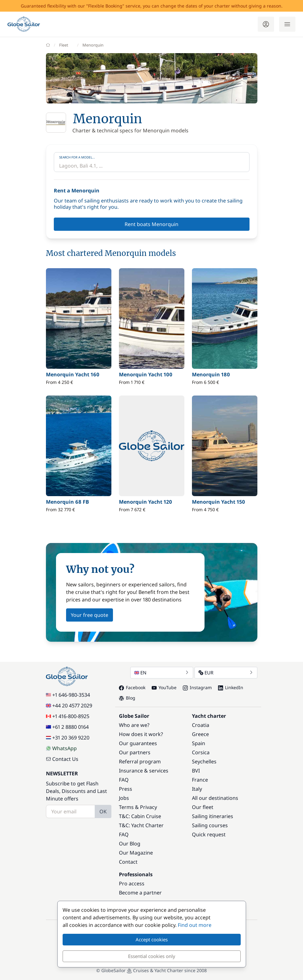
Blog (127, 698)
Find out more (195, 925)
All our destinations (215, 798)
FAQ (124, 780)
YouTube (164, 687)
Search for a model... (77, 157)
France (200, 780)
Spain (199, 743)
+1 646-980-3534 (68, 695)
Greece (200, 734)
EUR (226, 673)
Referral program (140, 761)
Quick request (209, 834)
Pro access (132, 883)
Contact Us (62, 759)
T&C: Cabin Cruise (140, 816)
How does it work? (141, 734)
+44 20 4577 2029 (69, 706)
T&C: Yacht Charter (141, 825)
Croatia (201, 725)
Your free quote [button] (90, 615)
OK (103, 811)
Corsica (201, 752)
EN (162, 673)
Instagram (197, 687)
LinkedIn (231, 687)
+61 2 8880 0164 (67, 727)
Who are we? (134, 725)
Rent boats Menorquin (151, 224)
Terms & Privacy (138, 807)
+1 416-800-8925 (68, 716)
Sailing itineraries (213, 816)
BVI (196, 771)
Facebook (132, 687)
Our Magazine (136, 853)
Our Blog (130, 844)
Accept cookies (152, 939)
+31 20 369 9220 (68, 738)
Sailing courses (210, 825)
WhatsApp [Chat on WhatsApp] (61, 748)
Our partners (135, 752)
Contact (128, 862)
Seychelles (204, 761)
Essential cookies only (152, 956)
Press (126, 789)
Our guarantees (138, 743)
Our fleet (203, 807)
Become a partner (140, 893)
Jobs (124, 798)
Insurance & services (144, 771)
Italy (197, 789)
